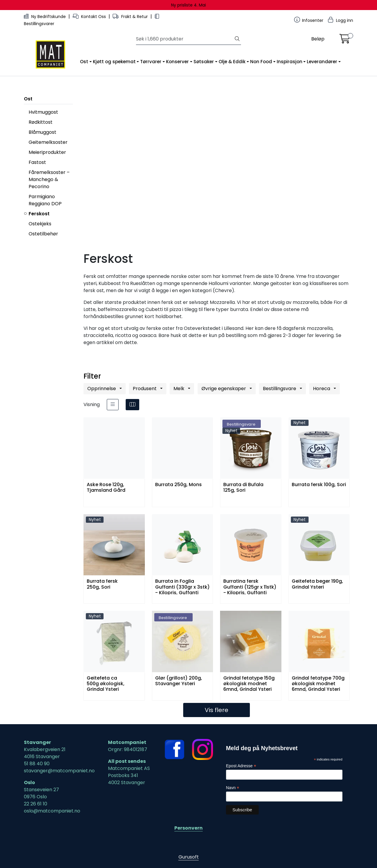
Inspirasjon (290, 62)
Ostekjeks (40, 224)
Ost (84, 62)
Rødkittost (41, 122)
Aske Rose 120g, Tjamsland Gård (106, 488)
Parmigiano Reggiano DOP (45, 200)
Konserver (177, 62)
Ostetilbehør (43, 234)
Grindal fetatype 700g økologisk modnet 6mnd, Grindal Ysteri (318, 683)
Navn (233, 788)
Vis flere (217, 710)
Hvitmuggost (43, 112)
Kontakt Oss (90, 17)
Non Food (261, 62)
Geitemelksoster (48, 142)
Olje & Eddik (232, 62)
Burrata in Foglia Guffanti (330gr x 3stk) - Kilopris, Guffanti (182, 586)
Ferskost (39, 214)
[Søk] (185, 39)
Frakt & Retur (131, 17)
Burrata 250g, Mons (178, 485)
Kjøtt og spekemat (114, 62)
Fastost (37, 162)
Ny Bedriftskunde (45, 17)
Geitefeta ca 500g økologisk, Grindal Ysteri (106, 683)
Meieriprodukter (47, 152)
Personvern (188, 828)
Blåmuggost (42, 132)
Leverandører (322, 62)
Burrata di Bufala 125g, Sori (243, 488)
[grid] (132, 405)
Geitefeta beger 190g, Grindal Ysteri (317, 584)
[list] (113, 405)
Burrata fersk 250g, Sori (102, 584)
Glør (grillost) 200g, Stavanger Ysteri (179, 681)
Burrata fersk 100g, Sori (319, 485)
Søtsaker (204, 62)
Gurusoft (189, 857)
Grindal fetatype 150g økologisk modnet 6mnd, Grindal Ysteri (249, 683)
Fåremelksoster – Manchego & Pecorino (49, 179)
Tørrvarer (151, 62)
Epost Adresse (241, 766)
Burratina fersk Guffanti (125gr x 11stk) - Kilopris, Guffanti (250, 586)
